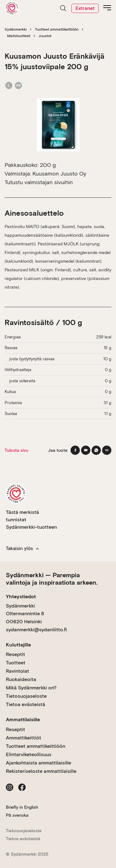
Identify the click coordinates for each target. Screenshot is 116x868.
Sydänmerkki (16, 29)
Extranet (85, 8)
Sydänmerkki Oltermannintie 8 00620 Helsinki (25, 614)
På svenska (17, 815)
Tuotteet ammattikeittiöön (57, 29)
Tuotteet (16, 663)
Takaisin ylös (22, 548)
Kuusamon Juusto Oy (59, 174)
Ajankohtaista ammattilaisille (39, 763)
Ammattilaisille (23, 720)
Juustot (45, 36)
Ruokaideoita (21, 679)
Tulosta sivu (16, 450)
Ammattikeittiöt (24, 738)
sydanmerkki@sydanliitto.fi (36, 630)
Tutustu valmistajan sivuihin (39, 182)
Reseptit (15, 654)
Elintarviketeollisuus (29, 754)
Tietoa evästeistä (26, 704)
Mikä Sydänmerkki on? (31, 688)
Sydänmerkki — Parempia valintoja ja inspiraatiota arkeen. (52, 579)
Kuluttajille (18, 645)
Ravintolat (17, 671)
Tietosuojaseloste (26, 696)
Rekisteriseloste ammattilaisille (41, 771)
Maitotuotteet (19, 36)
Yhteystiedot (21, 597)
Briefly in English (22, 807)
